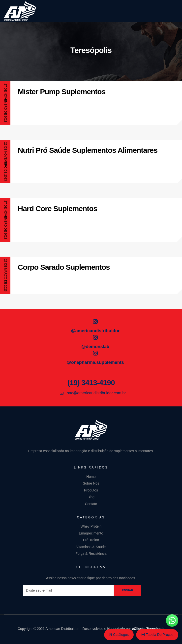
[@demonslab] (95, 337)
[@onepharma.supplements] (95, 353)
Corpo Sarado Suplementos (64, 267)
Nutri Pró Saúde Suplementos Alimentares (88, 150)
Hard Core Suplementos (58, 209)
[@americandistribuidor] (95, 322)
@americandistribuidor (95, 331)
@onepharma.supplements (95, 362)
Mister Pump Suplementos (62, 92)
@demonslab (95, 347)
